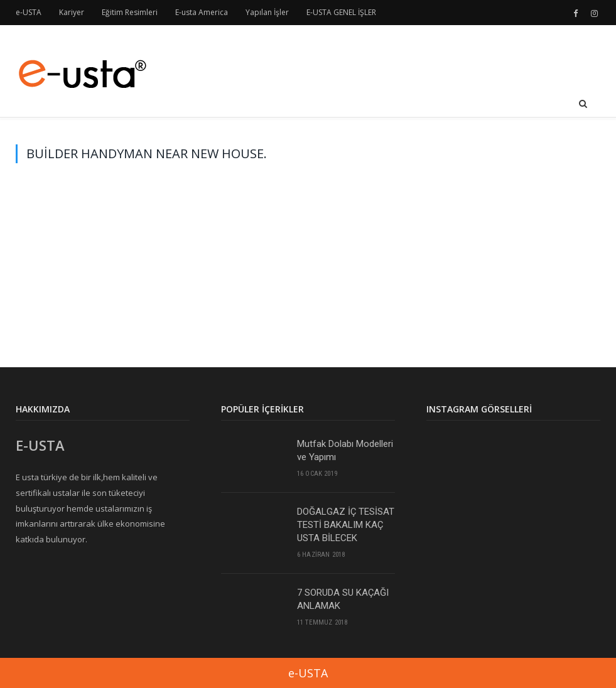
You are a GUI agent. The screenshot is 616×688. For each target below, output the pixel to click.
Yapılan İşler (267, 12)
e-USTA (29, 12)
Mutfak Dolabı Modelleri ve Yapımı (345, 450)
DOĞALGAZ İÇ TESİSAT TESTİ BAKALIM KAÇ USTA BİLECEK (346, 525)
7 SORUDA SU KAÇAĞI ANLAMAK (343, 599)
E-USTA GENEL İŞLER (341, 12)
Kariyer (72, 12)
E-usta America (202, 12)
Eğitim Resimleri (130, 12)
